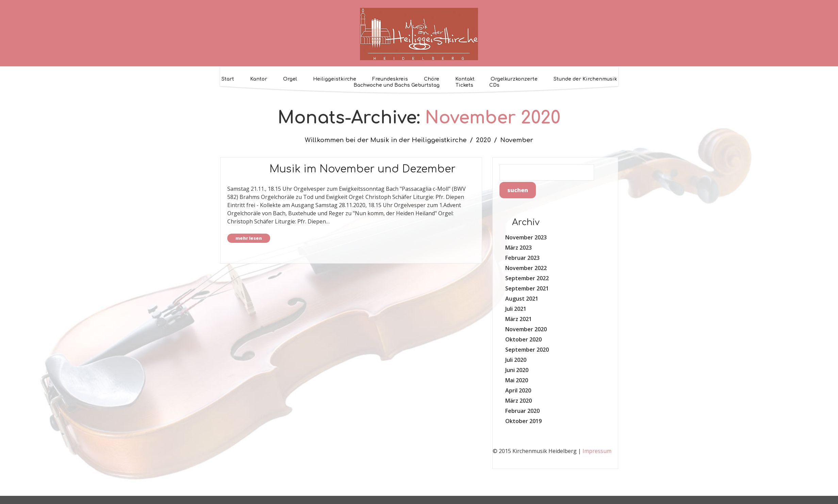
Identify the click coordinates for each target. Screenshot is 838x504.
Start (228, 79)
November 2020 (526, 329)
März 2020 (519, 401)
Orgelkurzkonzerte (514, 79)
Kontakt (465, 79)
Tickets (464, 85)
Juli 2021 (516, 309)
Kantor (259, 79)
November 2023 (526, 237)
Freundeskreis (390, 79)
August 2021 (522, 299)
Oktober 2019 (523, 421)
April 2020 (518, 390)
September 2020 (527, 350)
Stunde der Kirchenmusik (585, 79)
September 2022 (527, 278)
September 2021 (527, 288)
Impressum (597, 451)
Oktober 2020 (523, 339)
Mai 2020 (517, 380)
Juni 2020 (517, 370)
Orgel (290, 79)
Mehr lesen (249, 238)
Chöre (432, 79)
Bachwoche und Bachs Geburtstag (397, 85)
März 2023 (519, 248)
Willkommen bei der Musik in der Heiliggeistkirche (386, 140)
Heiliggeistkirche (335, 79)
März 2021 (519, 319)
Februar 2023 (522, 258)
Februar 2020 (522, 411)
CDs (494, 85)
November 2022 (526, 268)
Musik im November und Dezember (363, 169)
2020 (483, 140)
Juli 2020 (516, 360)
